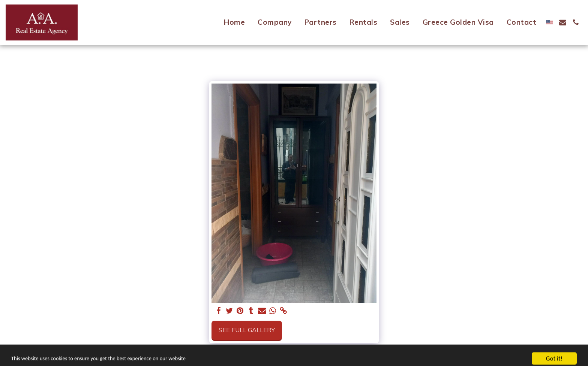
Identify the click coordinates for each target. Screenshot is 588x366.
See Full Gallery (247, 330)
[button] (563, 22)
